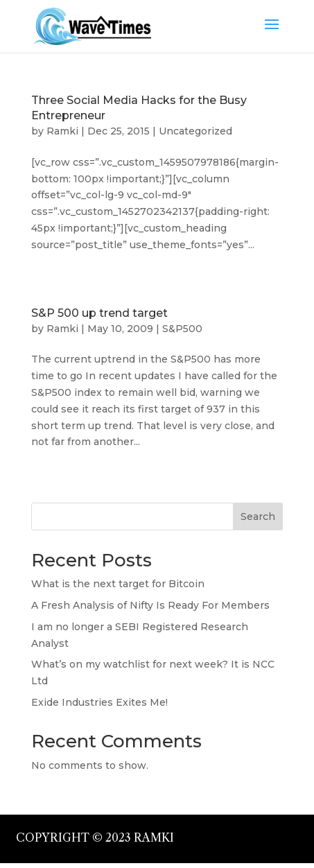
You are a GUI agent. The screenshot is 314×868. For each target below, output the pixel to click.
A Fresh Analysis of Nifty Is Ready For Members (150, 605)
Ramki (62, 131)
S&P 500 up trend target (99, 313)
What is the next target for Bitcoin (118, 584)
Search (258, 517)
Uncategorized (195, 131)
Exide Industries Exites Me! (99, 702)
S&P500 (182, 329)
